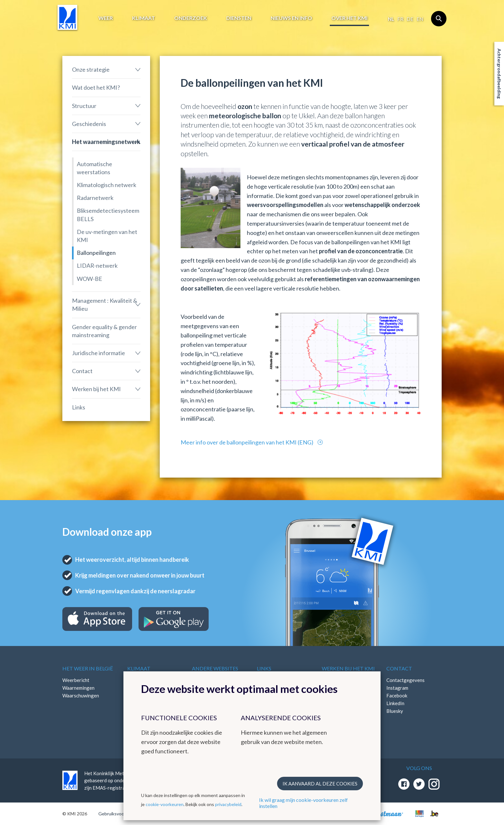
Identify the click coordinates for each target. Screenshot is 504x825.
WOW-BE (90, 279)
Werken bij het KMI (96, 389)
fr (400, 19)
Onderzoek (191, 18)
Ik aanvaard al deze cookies (320, 784)
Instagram (397, 688)
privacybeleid (228, 804)
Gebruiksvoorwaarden (121, 814)
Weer (106, 18)
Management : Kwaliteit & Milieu (105, 305)
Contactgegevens (405, 680)
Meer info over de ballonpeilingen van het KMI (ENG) (248, 442)
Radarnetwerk (95, 198)
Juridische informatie (99, 353)
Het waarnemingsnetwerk (106, 142)
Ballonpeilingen (96, 253)
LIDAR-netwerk (97, 265)
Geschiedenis (89, 124)
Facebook (397, 695)
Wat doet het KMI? (96, 87)
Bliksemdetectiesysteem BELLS (108, 215)
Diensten (239, 18)
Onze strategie (91, 69)
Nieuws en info (291, 18)
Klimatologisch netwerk (107, 185)
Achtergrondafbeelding (499, 74)
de (410, 19)
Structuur (84, 106)
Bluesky (395, 711)
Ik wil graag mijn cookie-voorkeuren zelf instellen (303, 803)
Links (79, 407)
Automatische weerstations (94, 168)
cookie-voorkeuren (165, 804)
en (420, 19)
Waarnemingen (78, 688)
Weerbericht (76, 680)
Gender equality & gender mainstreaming (104, 331)
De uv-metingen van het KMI (107, 236)
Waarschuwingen (81, 695)
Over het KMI (349, 18)
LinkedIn (395, 703)
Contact (82, 371)
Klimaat (144, 18)
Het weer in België (88, 668)
